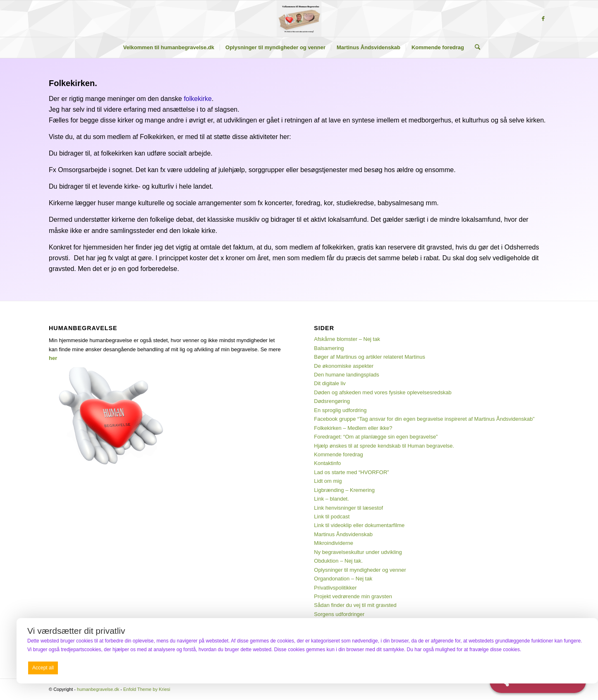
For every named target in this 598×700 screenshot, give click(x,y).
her (53, 358)
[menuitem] (169, 48)
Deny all (305, 668)
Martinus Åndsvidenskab (343, 534)
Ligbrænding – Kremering (344, 490)
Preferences (570, 667)
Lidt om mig (328, 481)
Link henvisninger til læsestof (348, 508)
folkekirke (198, 99)
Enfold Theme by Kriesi (147, 689)
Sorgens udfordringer (339, 614)
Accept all (43, 668)
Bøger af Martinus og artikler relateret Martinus (370, 357)
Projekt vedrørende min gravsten (353, 596)
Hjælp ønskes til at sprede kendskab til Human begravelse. (384, 446)
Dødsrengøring (332, 401)
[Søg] (475, 48)
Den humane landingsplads (347, 375)
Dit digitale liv (330, 383)
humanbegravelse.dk (98, 689)
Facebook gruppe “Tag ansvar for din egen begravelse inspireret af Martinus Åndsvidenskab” (424, 419)
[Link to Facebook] (543, 19)
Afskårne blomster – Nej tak (347, 339)
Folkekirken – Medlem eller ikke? (353, 428)
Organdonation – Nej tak (343, 579)
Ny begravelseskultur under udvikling (358, 552)
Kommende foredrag (338, 454)
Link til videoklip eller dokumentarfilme (359, 525)
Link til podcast (332, 517)
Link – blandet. (331, 499)
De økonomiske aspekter (344, 366)
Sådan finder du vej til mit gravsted (355, 605)
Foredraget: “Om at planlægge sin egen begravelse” (376, 437)
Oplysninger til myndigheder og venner (360, 570)
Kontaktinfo (327, 463)
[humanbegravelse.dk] (299, 19)
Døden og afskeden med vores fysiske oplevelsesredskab (383, 392)
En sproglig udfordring (340, 410)
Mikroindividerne (334, 543)
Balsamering (329, 348)
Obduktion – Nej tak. (338, 561)
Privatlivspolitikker (335, 588)
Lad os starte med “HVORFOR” (351, 472)
